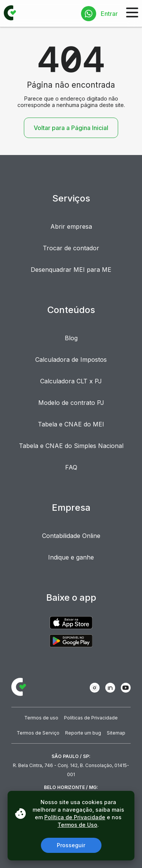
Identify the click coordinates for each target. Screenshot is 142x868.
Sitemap (116, 733)
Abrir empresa (71, 226)
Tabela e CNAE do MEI (71, 424)
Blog (71, 338)
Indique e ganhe (71, 557)
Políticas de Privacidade (91, 718)
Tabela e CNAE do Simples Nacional (71, 446)
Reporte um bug (83, 733)
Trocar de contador (71, 248)
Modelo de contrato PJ (71, 403)
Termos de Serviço (38, 733)
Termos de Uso (77, 825)
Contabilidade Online (71, 536)
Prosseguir (71, 845)
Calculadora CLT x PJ (71, 381)
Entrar (109, 14)
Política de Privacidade (75, 817)
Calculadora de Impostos (71, 360)
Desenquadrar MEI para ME (71, 270)
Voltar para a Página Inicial (71, 128)
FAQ (71, 467)
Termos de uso (41, 718)
